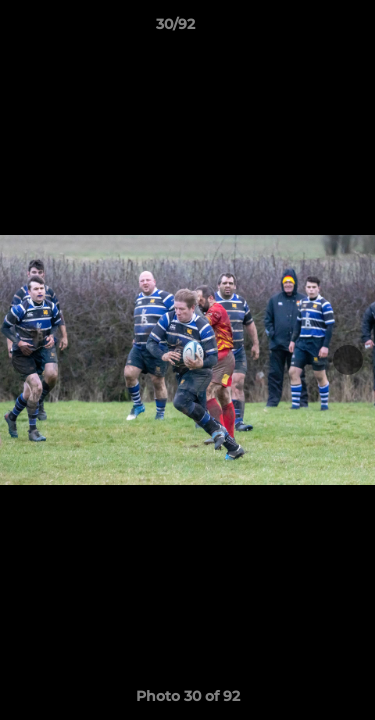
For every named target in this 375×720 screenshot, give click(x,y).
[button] (303, 29)
